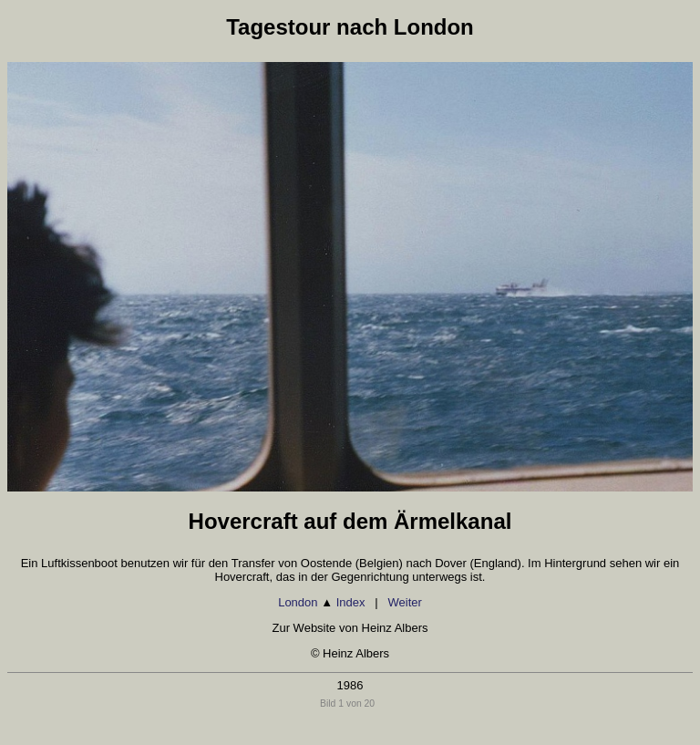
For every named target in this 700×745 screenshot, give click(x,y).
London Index (321, 602)
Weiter (405, 602)
